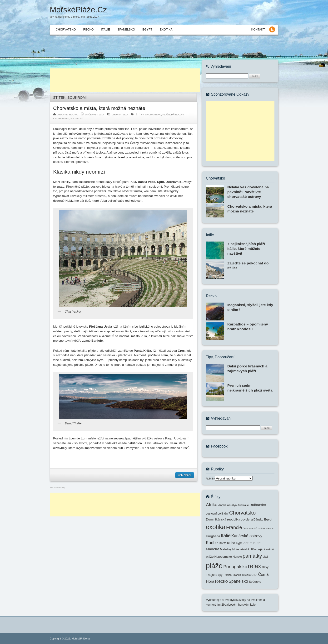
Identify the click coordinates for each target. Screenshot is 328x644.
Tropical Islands (232, 575)
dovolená (247, 520)
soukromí (77, 118)
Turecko (246, 575)
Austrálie (243, 505)
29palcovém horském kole (239, 605)
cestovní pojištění (217, 514)
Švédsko (255, 582)
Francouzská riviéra (254, 528)
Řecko (88, 30)
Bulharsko (258, 505)
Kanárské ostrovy (247, 536)
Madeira (213, 549)
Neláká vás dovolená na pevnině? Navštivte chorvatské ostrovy (248, 192)
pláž (265, 557)
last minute (252, 543)
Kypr (239, 543)
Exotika (166, 30)
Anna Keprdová (67, 115)
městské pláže (248, 549)
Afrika (212, 505)
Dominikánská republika (223, 519)
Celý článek (185, 475)
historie (270, 528)
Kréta (223, 543)
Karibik (212, 543)
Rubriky (210, 479)
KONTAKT (258, 30)
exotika (216, 527)
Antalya (232, 505)
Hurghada (213, 536)
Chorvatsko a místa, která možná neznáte (99, 108)
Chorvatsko (66, 30)
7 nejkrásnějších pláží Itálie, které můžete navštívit (246, 249)
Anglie (222, 505)
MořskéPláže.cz (78, 10)
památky (252, 556)
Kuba (231, 543)
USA (254, 575)
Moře (236, 549)
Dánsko (258, 520)
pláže (166, 115)
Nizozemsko (223, 557)
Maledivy (226, 549)
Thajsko (212, 575)
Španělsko (126, 30)
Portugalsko (235, 567)
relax (255, 566)
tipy (220, 575)
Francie (234, 527)
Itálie (105, 30)
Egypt (147, 30)
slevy (265, 567)
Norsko (237, 557)
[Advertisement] (125, 80)
